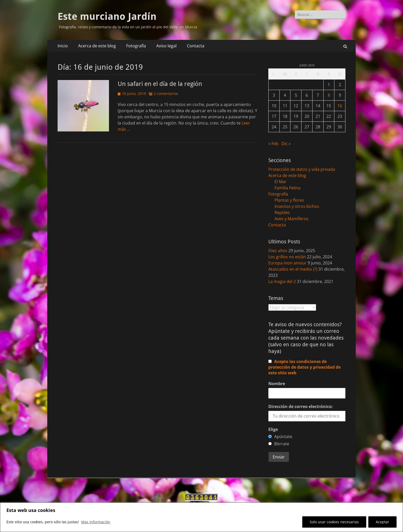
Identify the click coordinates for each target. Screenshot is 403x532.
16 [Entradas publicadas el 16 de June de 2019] (340, 106)
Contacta (196, 46)
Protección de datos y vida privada (302, 169)
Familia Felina (287, 188)
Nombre (277, 384)
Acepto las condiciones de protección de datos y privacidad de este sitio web (304, 367)
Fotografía (136, 46)
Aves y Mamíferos (291, 219)
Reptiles (282, 212)
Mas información (96, 522)
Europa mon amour (287, 263)
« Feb (273, 144)
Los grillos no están (287, 257)
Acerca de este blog (97, 46)
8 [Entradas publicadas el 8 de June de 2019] (329, 95)
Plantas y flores (289, 200)
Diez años (278, 251)
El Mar (281, 182)
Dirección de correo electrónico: (301, 406)
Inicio (63, 46)
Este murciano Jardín (107, 16)
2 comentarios (166, 94)
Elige (273, 429)
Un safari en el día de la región (160, 84)
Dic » (286, 144)
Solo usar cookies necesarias (334, 522)
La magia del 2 (282, 281)
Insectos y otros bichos (297, 206)
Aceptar (382, 522)
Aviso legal (166, 46)
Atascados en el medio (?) (293, 269)
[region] (201, 517)
